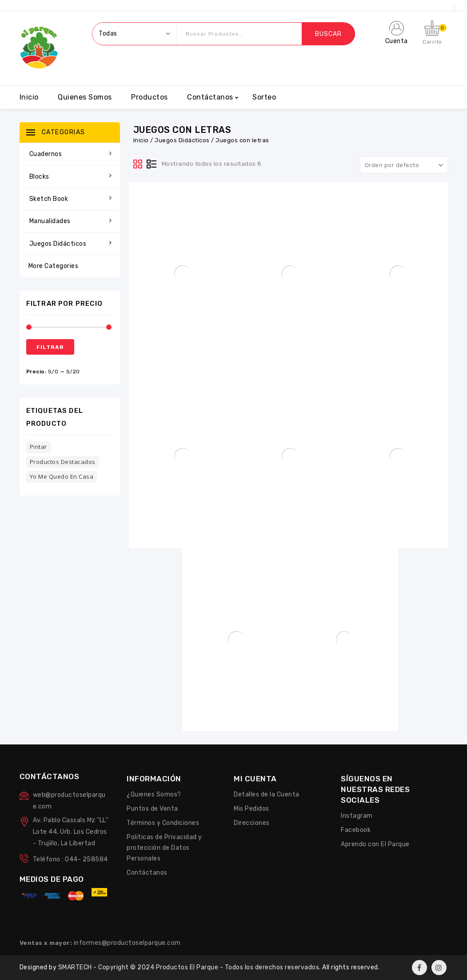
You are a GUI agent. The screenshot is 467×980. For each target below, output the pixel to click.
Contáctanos (210, 97)
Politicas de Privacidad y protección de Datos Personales (164, 848)
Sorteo (264, 97)
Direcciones (252, 823)
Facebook (356, 830)
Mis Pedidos (251, 809)
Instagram (357, 816)
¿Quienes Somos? (154, 794)
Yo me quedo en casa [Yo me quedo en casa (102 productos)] (62, 476)
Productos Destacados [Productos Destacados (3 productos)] (63, 462)
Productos (150, 97)
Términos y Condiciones (163, 823)
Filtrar (50, 347)
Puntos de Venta (152, 809)
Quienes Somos (85, 97)
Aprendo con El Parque (375, 844)
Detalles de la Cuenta (267, 794)
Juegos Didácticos (182, 140)
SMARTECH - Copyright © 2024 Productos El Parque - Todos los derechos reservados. (190, 967)
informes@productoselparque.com (127, 943)
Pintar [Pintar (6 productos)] (38, 447)
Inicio (29, 97)
